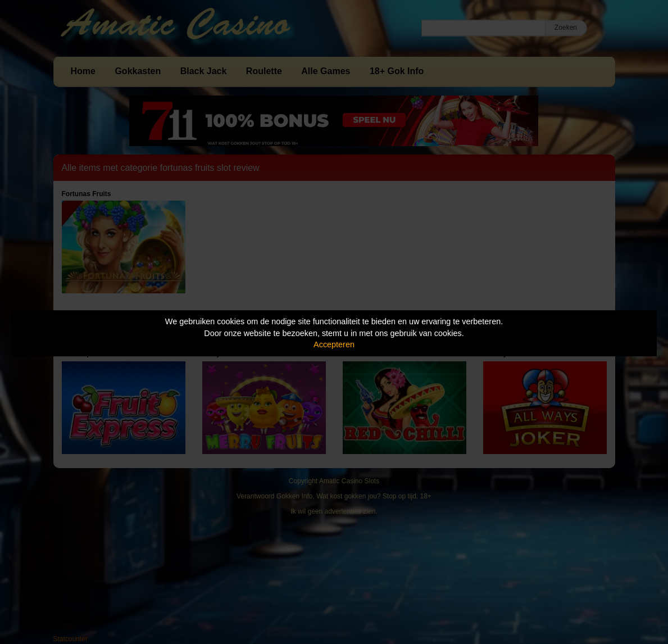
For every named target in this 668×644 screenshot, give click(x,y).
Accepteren (334, 344)
